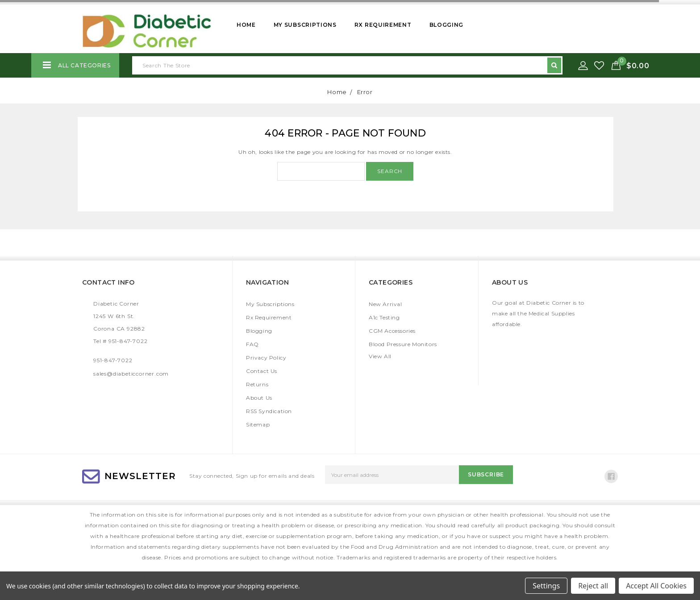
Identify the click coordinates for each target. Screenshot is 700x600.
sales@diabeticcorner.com (131, 374)
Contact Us (262, 371)
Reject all (593, 586)
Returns (257, 384)
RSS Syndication (269, 411)
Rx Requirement (383, 25)
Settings (546, 586)
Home (246, 25)
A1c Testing (384, 317)
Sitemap (258, 424)
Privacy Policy (266, 358)
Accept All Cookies (656, 586)
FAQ (252, 344)
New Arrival (385, 304)
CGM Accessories (392, 331)
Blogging (447, 25)
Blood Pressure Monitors (403, 344)
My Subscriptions (305, 25)
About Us (259, 398)
